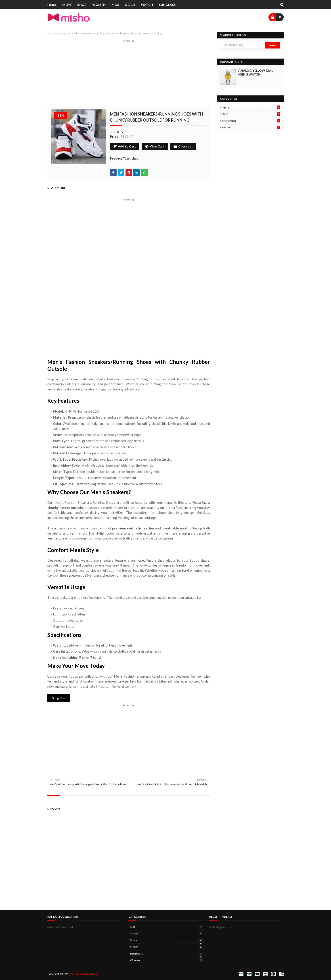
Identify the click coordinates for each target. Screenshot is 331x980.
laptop (251, 107)
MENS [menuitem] (67, 5)
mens (251, 114)
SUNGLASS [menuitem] (167, 5)
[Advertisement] (129, 74)
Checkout (183, 146)
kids (166, 927)
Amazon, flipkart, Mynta (83, 974)
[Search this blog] (243, 45)
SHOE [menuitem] (82, 5)
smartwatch (251, 121)
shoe (60, 33)
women (251, 127)
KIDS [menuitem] (115, 5)
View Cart (155, 146)
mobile (166, 947)
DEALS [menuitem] (130, 5)
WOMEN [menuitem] (99, 5)
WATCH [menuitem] (147, 5)
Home (51, 33)
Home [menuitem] (52, 5)
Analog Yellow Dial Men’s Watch (256, 72)
